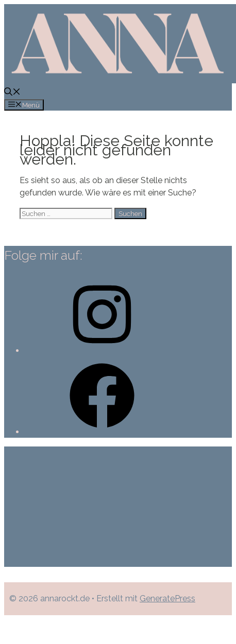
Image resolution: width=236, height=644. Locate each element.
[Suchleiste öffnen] (12, 93)
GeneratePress (167, 598)
